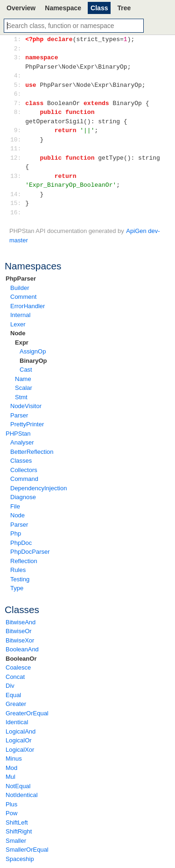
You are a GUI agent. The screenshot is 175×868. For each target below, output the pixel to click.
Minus (14, 759)
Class (99, 8)
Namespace (63, 8)
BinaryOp (33, 361)
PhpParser (21, 279)
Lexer (18, 324)
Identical (17, 722)
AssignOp (33, 351)
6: (17, 94)
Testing (20, 579)
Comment (23, 297)
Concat (15, 677)
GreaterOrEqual (27, 713)
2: (17, 49)
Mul (10, 777)
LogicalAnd (21, 731)
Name (23, 379)
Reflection (24, 561)
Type (17, 588)
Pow (11, 813)
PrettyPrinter (27, 424)
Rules (18, 570)
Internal (20, 315)
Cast (26, 370)
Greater (16, 704)
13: (17, 176)
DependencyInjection (38, 488)
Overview (21, 8)
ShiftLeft (17, 822)
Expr (22, 342)
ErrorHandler (28, 306)
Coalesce (18, 667)
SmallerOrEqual (27, 850)
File (15, 506)
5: (17, 85)
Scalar (24, 388)
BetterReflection (32, 452)
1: (17, 39)
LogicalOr (19, 740)
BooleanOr (21, 659)
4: (17, 76)
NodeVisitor (26, 406)
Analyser (22, 442)
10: (17, 140)
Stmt (21, 397)
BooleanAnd (22, 649)
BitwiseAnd (21, 622)
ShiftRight (19, 831)
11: (17, 148)
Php (16, 533)
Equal (13, 695)
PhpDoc (21, 543)
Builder (20, 288)
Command (24, 479)
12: (17, 158)
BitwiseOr (19, 631)
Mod (11, 768)
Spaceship (20, 859)
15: (17, 203)
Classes (21, 461)
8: (17, 112)
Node (18, 333)
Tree (124, 8)
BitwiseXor (20, 640)
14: (17, 194)
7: (17, 103)
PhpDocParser (30, 552)
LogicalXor (20, 750)
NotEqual (18, 786)
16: (17, 212)
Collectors (24, 470)
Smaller (16, 841)
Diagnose (23, 497)
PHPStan (18, 434)
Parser (19, 415)
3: (17, 57)
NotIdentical (22, 795)
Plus (11, 804)
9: (17, 130)
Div (10, 686)
